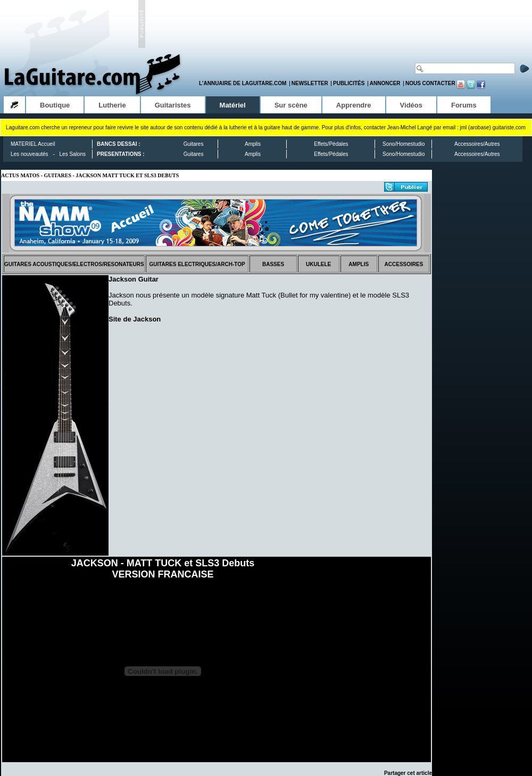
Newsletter (310, 83)
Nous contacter (430, 83)
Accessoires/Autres (477, 144)
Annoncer (385, 83)
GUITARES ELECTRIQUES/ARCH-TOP (197, 264)
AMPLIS (359, 264)
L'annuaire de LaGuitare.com (243, 83)
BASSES (273, 264)
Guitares (194, 144)
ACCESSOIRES (404, 264)
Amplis (253, 144)
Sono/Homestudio (404, 144)
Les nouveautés (30, 154)
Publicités (349, 83)
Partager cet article (408, 773)
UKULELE (318, 264)
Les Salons (73, 154)
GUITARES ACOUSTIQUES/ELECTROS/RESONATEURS (74, 264)
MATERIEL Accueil (33, 144)
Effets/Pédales (331, 144)
